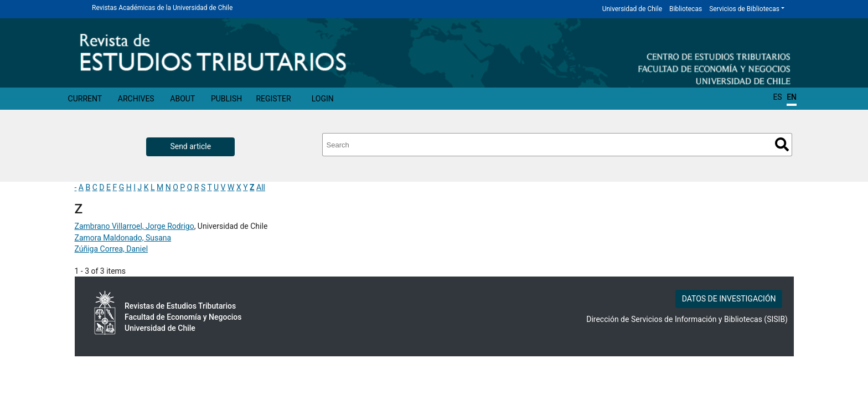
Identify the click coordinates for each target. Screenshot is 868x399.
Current (85, 99)
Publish (226, 99)
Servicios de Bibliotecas (744, 9)
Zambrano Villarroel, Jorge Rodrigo (135, 226)
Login (323, 99)
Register (273, 99)
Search (782, 144)
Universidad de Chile (632, 9)
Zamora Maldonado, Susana (123, 238)
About (182, 99)
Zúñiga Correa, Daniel (112, 249)
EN (792, 97)
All (261, 187)
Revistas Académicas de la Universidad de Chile (162, 8)
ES (777, 97)
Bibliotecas (686, 9)
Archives (136, 99)
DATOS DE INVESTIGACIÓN (729, 299)
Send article (190, 146)
